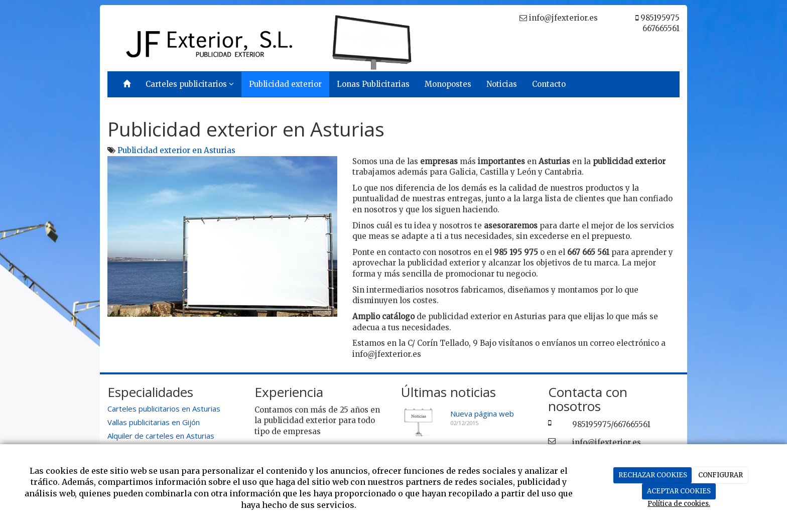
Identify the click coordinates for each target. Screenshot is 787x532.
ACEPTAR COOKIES (679, 491)
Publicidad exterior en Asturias (176, 150)
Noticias (502, 84)
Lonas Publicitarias (373, 84)
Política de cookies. (679, 504)
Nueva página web (482, 414)
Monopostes (448, 84)
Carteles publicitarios (190, 84)
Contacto (549, 84)
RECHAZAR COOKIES (653, 475)
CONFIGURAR (720, 475)
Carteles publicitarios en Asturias (164, 409)
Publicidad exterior (285, 84)
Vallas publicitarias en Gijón (154, 422)
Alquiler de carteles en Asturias (161, 436)
